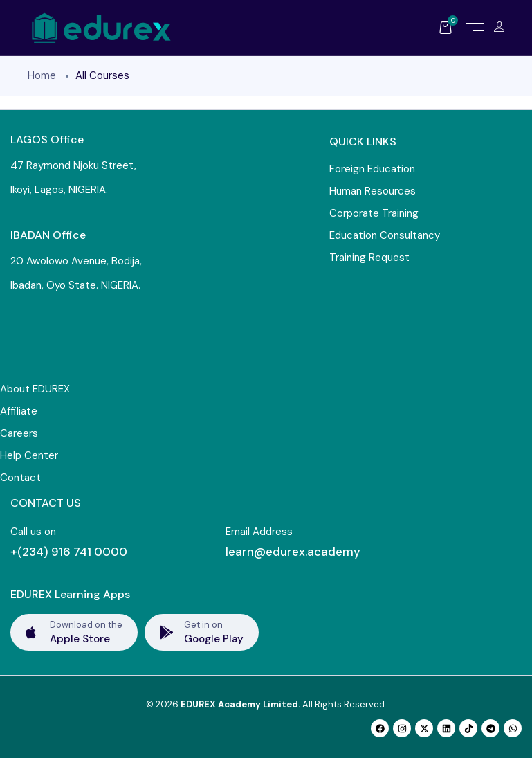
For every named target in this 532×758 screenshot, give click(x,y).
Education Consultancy (385, 235)
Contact (20, 478)
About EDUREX (35, 389)
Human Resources (373, 191)
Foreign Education (372, 169)
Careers (19, 433)
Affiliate (19, 411)
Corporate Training (374, 213)
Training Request (369, 258)
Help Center (29, 455)
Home (42, 75)
